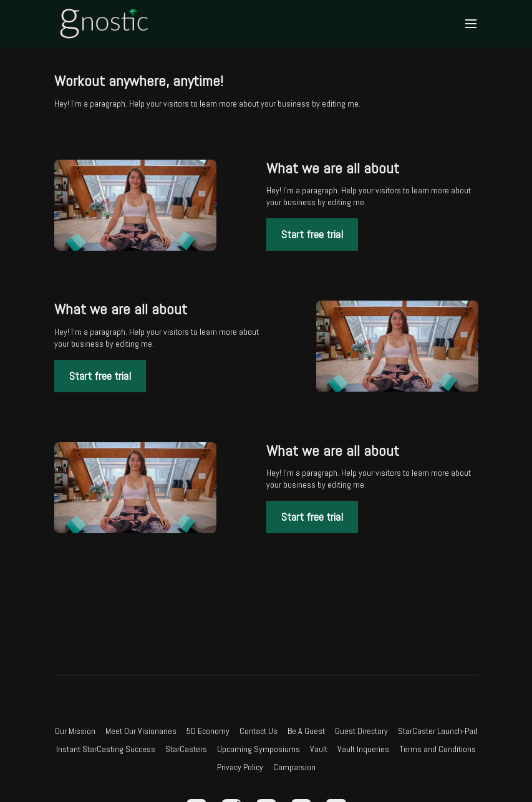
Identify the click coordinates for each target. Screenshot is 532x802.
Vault (319, 749)
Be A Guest (306, 731)
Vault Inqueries (363, 749)
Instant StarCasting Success (106, 749)
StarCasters (186, 749)
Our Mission (75, 731)
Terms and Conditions (438, 749)
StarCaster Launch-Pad (438, 731)
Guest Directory (361, 731)
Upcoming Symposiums (259, 749)
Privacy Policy (240, 767)
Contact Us (259, 731)
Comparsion (294, 767)
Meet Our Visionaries (141, 731)
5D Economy (208, 731)
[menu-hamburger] (471, 24)
